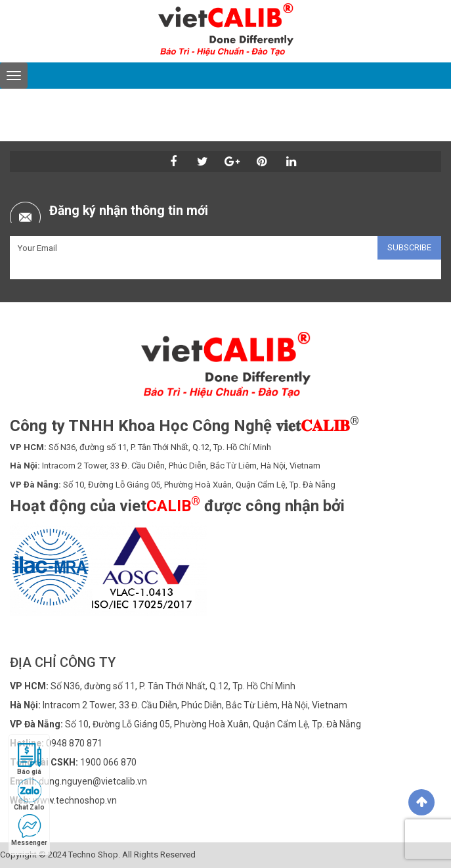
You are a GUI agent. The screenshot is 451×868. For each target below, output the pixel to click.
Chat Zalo (29, 795)
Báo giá (29, 759)
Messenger (29, 830)
